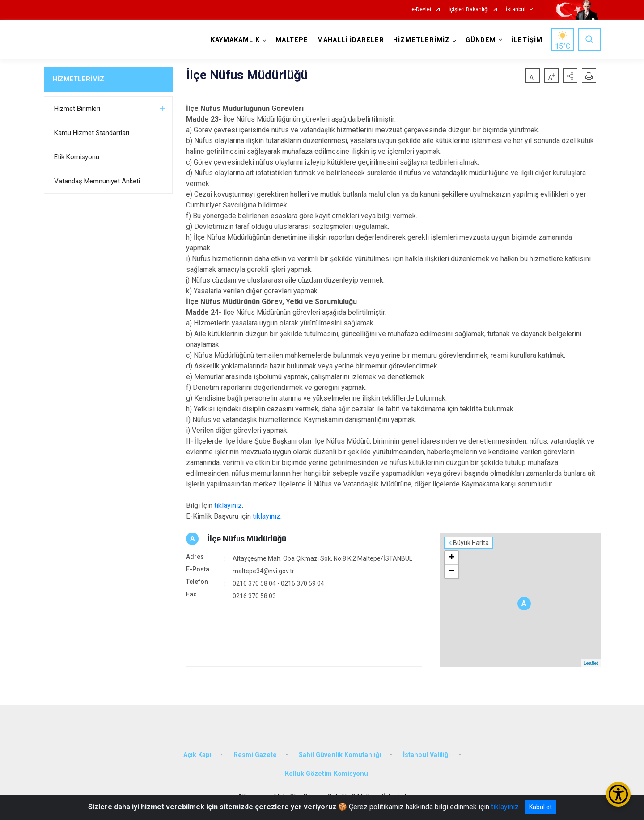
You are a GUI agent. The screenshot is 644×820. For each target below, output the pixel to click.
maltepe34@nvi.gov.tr (263, 571)
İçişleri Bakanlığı (469, 10)
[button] (570, 76)
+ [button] (451, 558)
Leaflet (591, 663)
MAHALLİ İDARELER (351, 40)
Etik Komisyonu (77, 157)
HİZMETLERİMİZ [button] (422, 40)
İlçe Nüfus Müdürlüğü (247, 539)
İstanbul (516, 10)
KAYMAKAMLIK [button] (235, 40)
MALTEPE (292, 40)
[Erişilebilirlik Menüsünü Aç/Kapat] (618, 794)
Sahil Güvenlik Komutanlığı (340, 755)
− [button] (451, 571)
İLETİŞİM (527, 40)
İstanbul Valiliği (426, 755)
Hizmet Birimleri (77, 109)
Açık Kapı (197, 755)
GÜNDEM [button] (481, 40)
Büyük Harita (471, 543)
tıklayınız (228, 505)
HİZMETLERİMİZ (78, 79)
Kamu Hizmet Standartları (92, 133)
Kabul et (540, 807)
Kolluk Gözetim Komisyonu (326, 774)
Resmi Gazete (255, 755)
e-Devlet (422, 10)
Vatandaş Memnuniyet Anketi (97, 181)
